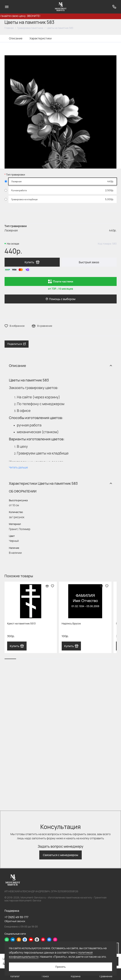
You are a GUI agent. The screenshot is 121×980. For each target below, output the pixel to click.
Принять (60, 967)
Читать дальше (18, 467)
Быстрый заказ (89, 262)
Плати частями (61, 281)
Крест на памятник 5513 (21, 624)
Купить (17, 646)
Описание (16, 38)
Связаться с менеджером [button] (60, 855)
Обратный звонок (15, 921)
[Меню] (7, 7)
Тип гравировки (16, 175)
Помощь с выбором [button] (60, 299)
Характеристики (41, 38)
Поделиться (17, 344)
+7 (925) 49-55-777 (16, 917)
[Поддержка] (114, 7)
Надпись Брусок (71, 624)
